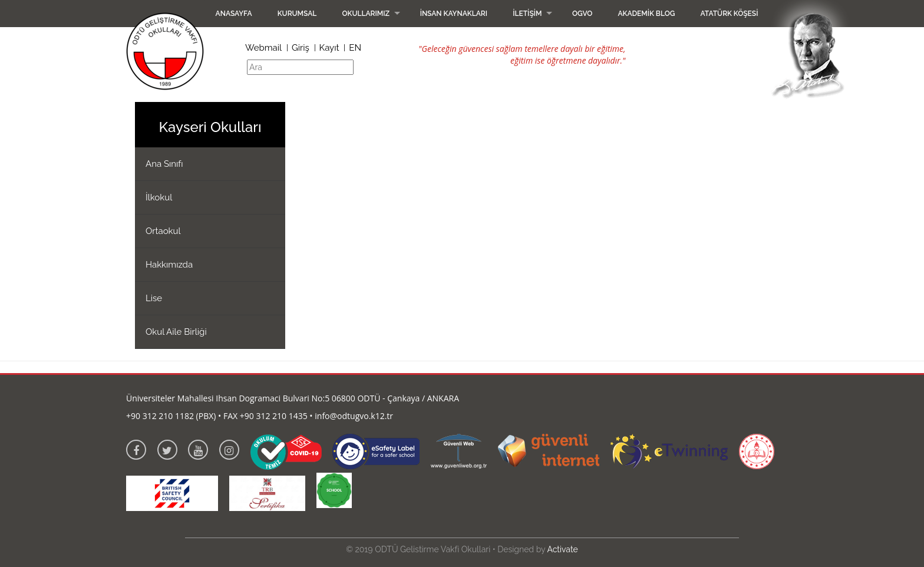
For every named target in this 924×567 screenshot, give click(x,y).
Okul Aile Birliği (176, 332)
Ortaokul (163, 231)
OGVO (582, 14)
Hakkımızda (169, 265)
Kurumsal (297, 14)
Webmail (263, 48)
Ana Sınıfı (164, 164)
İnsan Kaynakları (454, 14)
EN (355, 48)
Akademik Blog (646, 14)
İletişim (527, 14)
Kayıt (329, 48)
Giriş (301, 48)
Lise (154, 298)
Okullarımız (366, 14)
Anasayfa (234, 14)
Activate (562, 549)
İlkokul (159, 197)
